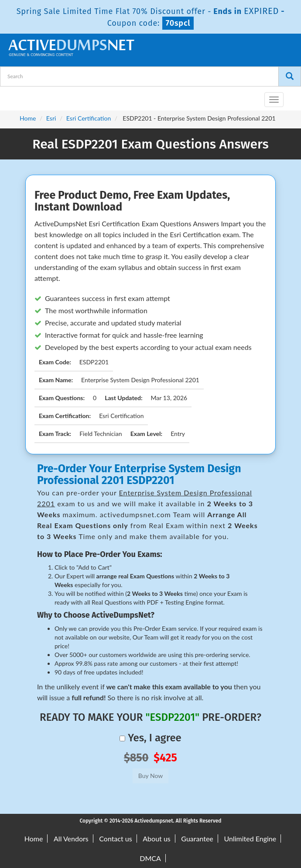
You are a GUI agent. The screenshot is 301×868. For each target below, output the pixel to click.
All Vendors (71, 839)
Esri (51, 118)
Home (28, 118)
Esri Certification (89, 118)
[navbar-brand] (17, 96)
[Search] (290, 76)
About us (156, 839)
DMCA (150, 858)
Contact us (115, 839)
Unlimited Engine (250, 839)
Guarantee (197, 839)
